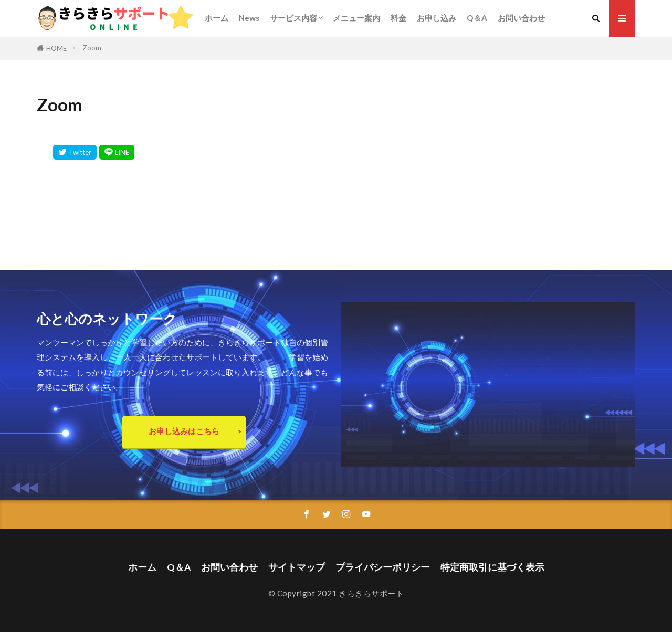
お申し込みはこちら (184, 431)
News (249, 18)
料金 (398, 18)
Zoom (92, 48)
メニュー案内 (356, 18)
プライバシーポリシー (383, 567)
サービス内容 (293, 18)
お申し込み (437, 18)
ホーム (217, 18)
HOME (56, 48)
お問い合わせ (521, 18)
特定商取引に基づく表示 (492, 567)
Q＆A (477, 18)
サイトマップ (297, 567)
